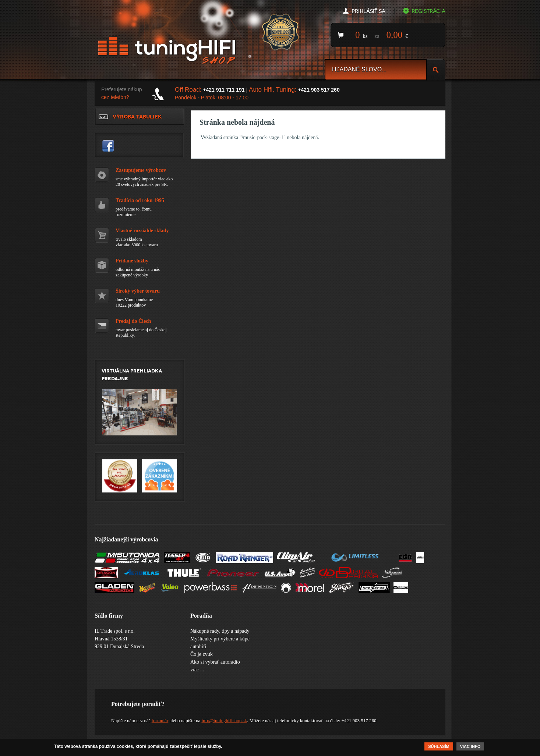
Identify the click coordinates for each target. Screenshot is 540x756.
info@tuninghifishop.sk (224, 720)
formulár (160, 720)
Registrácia (428, 11)
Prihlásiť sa (368, 11)
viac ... (197, 670)
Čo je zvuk (202, 654)
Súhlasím (439, 747)
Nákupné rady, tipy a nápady (220, 631)
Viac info (470, 747)
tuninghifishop (108, 146)
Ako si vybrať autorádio (215, 662)
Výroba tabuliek (137, 117)
